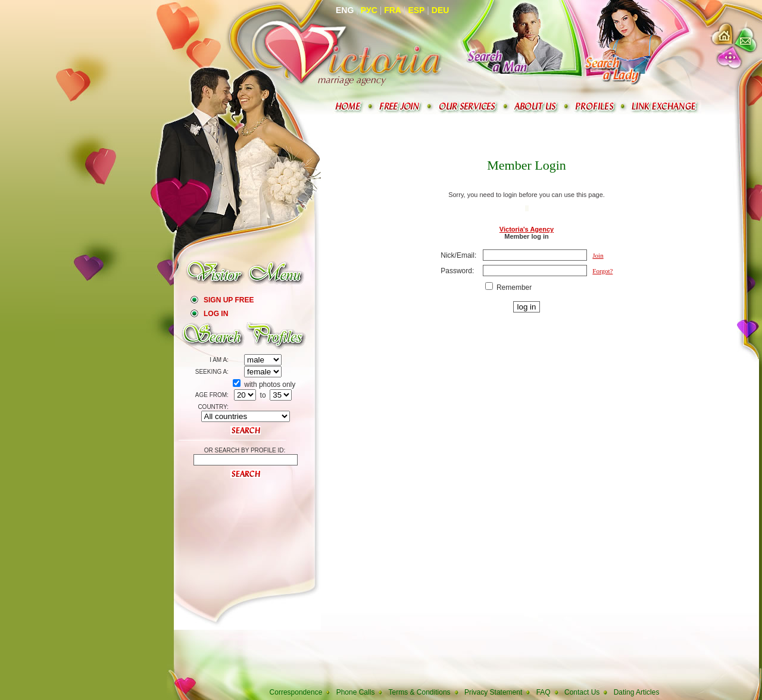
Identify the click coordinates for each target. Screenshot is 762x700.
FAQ (544, 692)
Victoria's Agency (527, 229)
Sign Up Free (229, 300)
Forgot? (602, 271)
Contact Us (582, 692)
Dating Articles (637, 692)
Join (598, 255)
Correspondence (296, 692)
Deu (441, 10)
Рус (369, 10)
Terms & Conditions (420, 692)
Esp (416, 10)
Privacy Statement (493, 692)
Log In (216, 314)
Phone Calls (356, 692)
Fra (393, 10)
